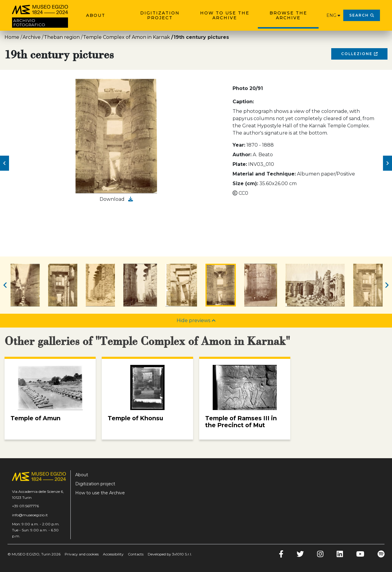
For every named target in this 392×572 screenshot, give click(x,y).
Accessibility (113, 554)
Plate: (240, 164)
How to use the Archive (225, 15)
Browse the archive (288, 15)
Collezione (359, 54)
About (96, 15)
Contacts (136, 554)
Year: (239, 145)
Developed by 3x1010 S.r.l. (170, 554)
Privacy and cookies (82, 554)
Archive (32, 37)
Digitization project (160, 15)
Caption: (243, 102)
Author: (242, 155)
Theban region (62, 37)
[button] (5, 163)
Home (12, 37)
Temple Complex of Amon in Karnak (127, 37)
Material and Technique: (264, 174)
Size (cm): (245, 183)
